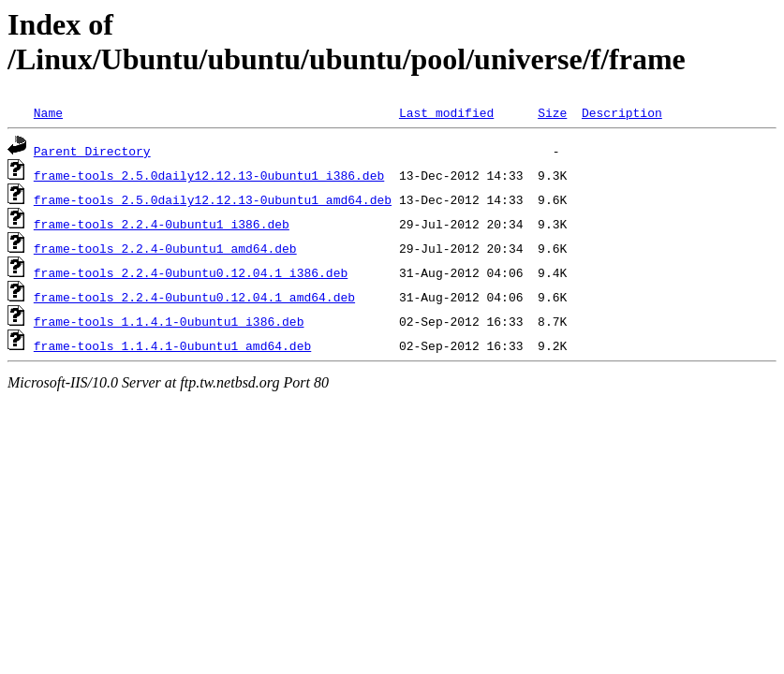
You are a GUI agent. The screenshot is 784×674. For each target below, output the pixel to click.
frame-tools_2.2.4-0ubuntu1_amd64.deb (165, 248)
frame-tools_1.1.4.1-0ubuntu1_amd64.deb (172, 345)
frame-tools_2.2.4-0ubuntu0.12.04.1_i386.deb (191, 272)
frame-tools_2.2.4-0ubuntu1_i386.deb (162, 224)
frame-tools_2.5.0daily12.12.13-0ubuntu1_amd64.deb (213, 199)
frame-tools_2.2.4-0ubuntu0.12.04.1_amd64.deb (194, 297)
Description (622, 112)
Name (48, 112)
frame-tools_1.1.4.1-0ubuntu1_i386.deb (169, 321)
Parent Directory (92, 151)
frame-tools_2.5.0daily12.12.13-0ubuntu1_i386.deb (209, 175)
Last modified (446, 112)
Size (552, 112)
